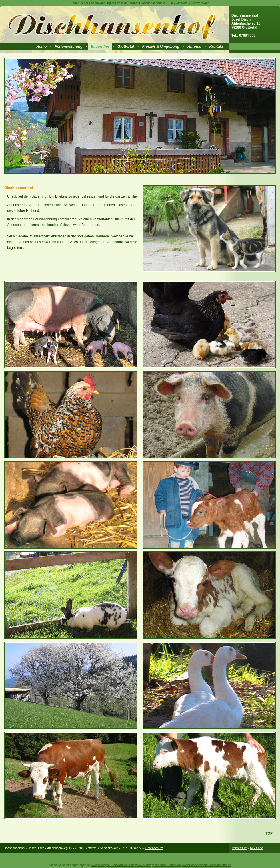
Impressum (239, 848)
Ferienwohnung (69, 46)
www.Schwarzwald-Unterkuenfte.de (206, 865)
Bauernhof (100, 46)
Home (41, 46)
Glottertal (126, 46)
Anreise (194, 46)
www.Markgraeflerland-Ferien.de (158, 865)
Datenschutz (154, 848)
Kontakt (216, 46)
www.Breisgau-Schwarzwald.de (112, 865)
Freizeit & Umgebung (161, 46)
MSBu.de (256, 848)
